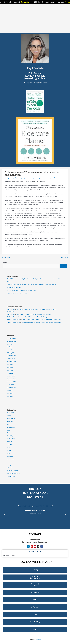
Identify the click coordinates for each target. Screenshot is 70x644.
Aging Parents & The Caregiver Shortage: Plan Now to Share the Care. (42, 320)
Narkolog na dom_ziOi (13, 322)
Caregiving (33, 178)
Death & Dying (11, 439)
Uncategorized (51, 178)
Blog (23, 178)
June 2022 (10, 396)
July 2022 (10, 393)
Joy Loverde (35, 68)
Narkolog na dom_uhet (14, 320)
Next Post (64, 257)
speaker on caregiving (13, 473)
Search (5, 262)
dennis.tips (38, 640)
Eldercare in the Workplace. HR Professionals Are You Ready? (34, 314)
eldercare (10, 442)
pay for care (10, 459)
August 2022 (11, 391)
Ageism (9, 416)
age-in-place (11, 413)
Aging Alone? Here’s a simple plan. (17, 293)
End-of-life (10, 445)
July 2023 (10, 364)
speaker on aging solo (13, 471)
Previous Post (7, 257)
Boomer (27, 178)
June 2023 (10, 367)
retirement (43, 178)
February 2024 (11, 353)
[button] (5, 515)
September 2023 (12, 361)
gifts (38, 178)
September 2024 (12, 341)
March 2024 (10, 350)
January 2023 (11, 376)
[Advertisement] (35, 18)
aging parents (9, 178)
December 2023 (12, 356)
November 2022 (12, 382)
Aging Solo (10, 421)
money (9, 450)
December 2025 (12, 338)
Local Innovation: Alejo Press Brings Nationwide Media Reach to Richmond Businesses (32, 284)
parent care (10, 456)
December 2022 (12, 379)
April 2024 (10, 347)
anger (9, 424)
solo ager (10, 468)
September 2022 (12, 388)
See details (27, 2)
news (9, 453)
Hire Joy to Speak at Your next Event (35, 493)
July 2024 (10, 344)
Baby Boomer (18, 178)
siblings (9, 465)
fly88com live (11, 309)
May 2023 (10, 370)
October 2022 (11, 385)
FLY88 (9, 317)
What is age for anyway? (14, 287)
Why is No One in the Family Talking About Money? (21, 290)
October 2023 (11, 359)
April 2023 (10, 373)
